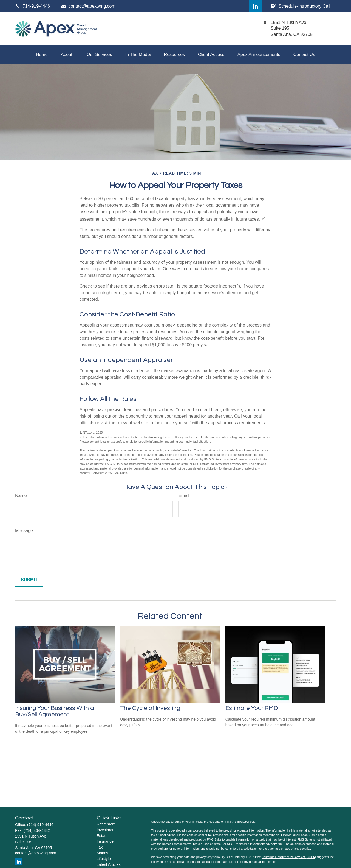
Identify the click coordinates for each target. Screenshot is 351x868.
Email (184, 495)
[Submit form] (29, 580)
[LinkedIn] (255, 6)
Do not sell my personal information (253, 862)
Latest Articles (109, 864)
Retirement (106, 824)
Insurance (105, 841)
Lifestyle (104, 859)
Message (24, 531)
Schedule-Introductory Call (301, 6)
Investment (106, 830)
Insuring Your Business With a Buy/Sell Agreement (54, 711)
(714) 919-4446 (40, 825)
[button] (42, 55)
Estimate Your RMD (252, 708)
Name (21, 495)
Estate (102, 836)
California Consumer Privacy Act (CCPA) (289, 857)
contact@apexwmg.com (88, 6)
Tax (100, 847)
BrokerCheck (246, 822)
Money (103, 853)
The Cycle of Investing (150, 708)
